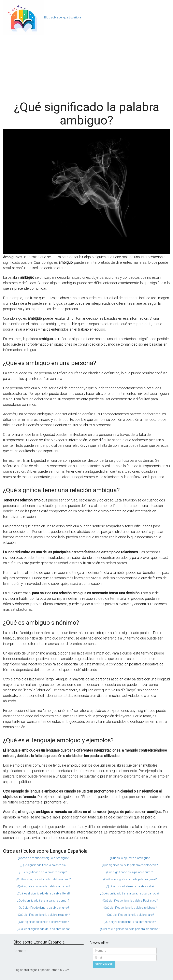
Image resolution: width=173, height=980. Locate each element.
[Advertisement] (86, 66)
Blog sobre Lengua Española (63, 17)
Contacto (20, 951)
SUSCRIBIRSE (104, 964)
